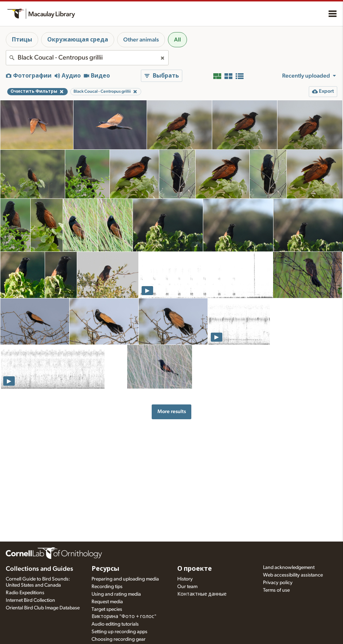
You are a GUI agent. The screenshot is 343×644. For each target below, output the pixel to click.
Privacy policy (278, 583)
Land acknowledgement (289, 568)
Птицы (22, 40)
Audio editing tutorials (115, 624)
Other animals (141, 40)
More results (172, 411)
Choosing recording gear (119, 639)
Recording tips (107, 587)
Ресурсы (105, 569)
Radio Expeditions (25, 593)
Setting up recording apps (119, 632)
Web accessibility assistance (293, 575)
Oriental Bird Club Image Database (43, 608)
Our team (187, 587)
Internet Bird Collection (30, 600)
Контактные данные (202, 594)
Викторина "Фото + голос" (124, 617)
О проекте (195, 569)
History (185, 579)
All (177, 40)
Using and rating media (116, 594)
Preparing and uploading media (125, 579)
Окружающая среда (78, 40)
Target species (107, 609)
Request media (107, 602)
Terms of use (276, 590)
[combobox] (87, 58)
